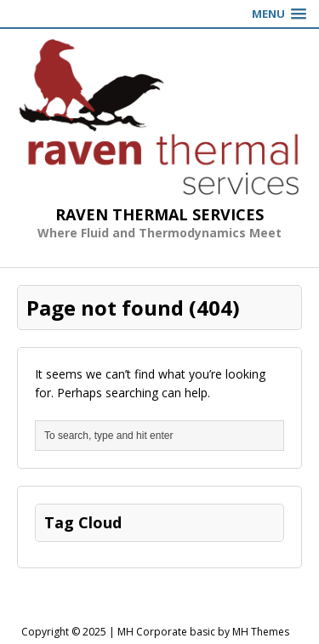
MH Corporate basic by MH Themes (203, 632)
